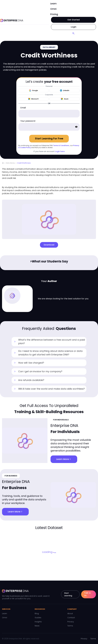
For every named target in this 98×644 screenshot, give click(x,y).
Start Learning (68, 594)
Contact (71, 618)
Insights (38, 622)
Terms (70, 626)
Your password (28, 121)
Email (23, 108)
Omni (53, 9)
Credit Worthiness (24, 163)
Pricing (54, 14)
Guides (38, 618)
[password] (49, 127)
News (37, 626)
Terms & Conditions (61, 145)
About (70, 613)
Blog (37, 613)
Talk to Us (87, 594)
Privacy (71, 622)
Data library (10, 163)
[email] (49, 114)
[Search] (73, 33)
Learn (53, 4)
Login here (60, 151)
